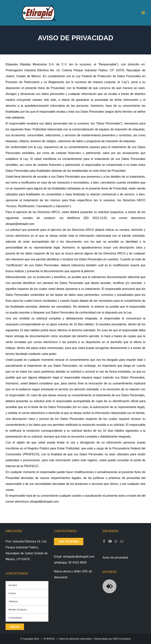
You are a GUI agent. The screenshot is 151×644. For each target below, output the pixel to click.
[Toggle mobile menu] (144, 13)
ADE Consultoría (122, 639)
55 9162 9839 (77, 562)
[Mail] (122, 541)
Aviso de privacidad (115, 557)
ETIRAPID (49, 639)
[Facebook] (104, 541)
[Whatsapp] (116, 541)
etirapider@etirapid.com (79, 557)
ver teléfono (69, 542)
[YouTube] (110, 541)
